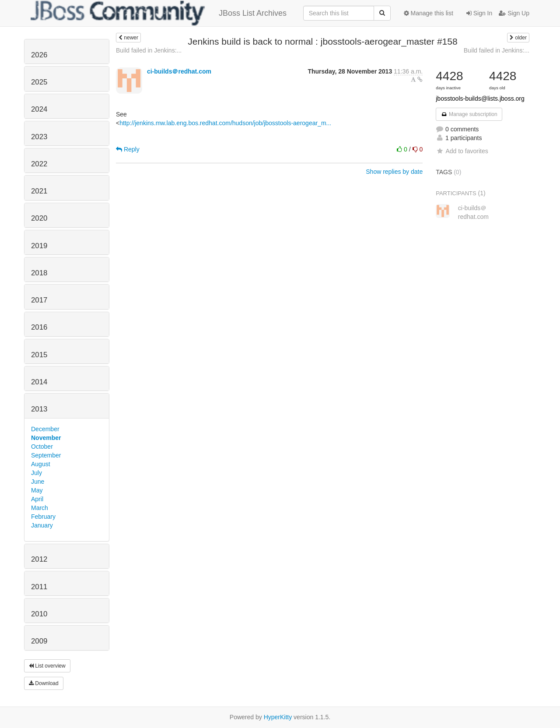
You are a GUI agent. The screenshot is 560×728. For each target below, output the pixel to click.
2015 (39, 355)
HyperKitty (278, 717)
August (41, 464)
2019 (39, 246)
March (40, 508)
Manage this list (429, 13)
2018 (39, 273)
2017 (39, 300)
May (37, 490)
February (43, 517)
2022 (39, 164)
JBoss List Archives (159, 13)
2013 (39, 409)
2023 (39, 137)
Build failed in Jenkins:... (149, 50)
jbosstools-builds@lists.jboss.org (480, 98)
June (38, 482)
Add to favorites (462, 151)
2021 (39, 191)
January (42, 525)
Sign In (479, 13)
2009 (39, 641)
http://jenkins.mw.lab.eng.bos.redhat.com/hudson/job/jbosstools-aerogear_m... (225, 123)
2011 (39, 587)
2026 (39, 55)
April (37, 499)
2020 (39, 218)
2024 (39, 109)
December (45, 429)
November (46, 438)
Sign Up (514, 13)
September (46, 455)
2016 (39, 327)
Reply (128, 149)
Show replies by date (394, 172)
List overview (47, 666)
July (37, 473)
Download (44, 683)
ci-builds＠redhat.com (179, 71)
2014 (39, 382)
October (42, 447)
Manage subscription (469, 114)
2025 (39, 82)
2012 (39, 559)
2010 (39, 614)
